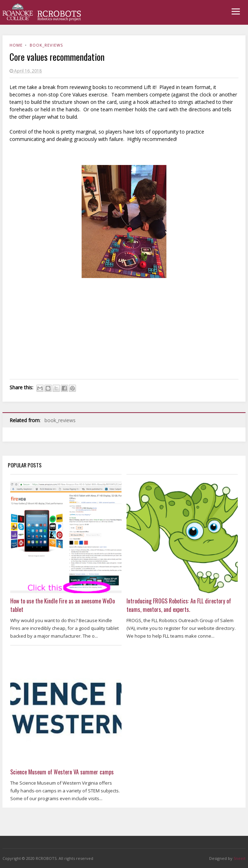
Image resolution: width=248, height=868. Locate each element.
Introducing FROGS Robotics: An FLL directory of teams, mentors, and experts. (179, 605)
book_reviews (46, 45)
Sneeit (240, 858)
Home (16, 45)
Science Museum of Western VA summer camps (62, 772)
